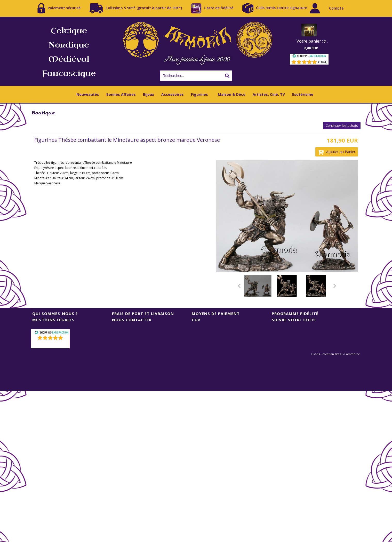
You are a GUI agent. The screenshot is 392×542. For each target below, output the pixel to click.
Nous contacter (132, 320)
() (51, 344)
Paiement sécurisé (59, 8)
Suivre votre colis (294, 320)
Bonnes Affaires (121, 94)
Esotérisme (303, 94)
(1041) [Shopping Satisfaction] (323, 62)
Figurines (199, 94)
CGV (196, 320)
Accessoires (173, 94)
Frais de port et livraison (143, 313)
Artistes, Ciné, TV (269, 94)
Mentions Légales (53, 320)
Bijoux (149, 94)
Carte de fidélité (212, 8)
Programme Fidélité (295, 313)
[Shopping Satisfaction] (309, 57)
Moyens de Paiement (216, 313)
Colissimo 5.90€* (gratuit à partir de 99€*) (136, 8)
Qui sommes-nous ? (55, 313)
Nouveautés (88, 94)
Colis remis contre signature (275, 8)
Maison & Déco (232, 94)
